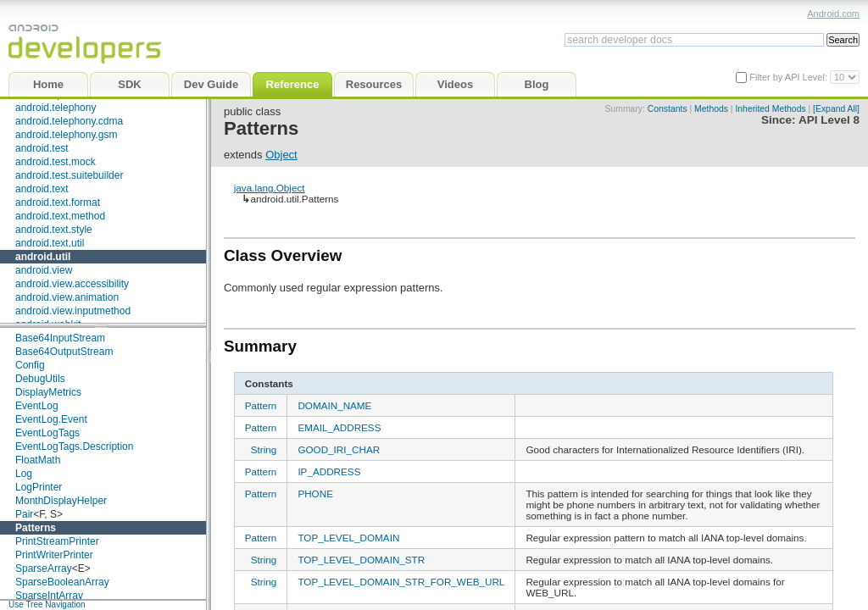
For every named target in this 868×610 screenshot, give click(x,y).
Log (24, 474)
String (264, 449)
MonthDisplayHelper (61, 501)
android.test (42, 148)
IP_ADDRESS (329, 471)
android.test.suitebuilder (69, 175)
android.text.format (58, 202)
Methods (711, 109)
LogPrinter (39, 487)
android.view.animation (67, 297)
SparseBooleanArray (62, 582)
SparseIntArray (49, 596)
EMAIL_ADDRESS (339, 427)
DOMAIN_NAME (334, 405)
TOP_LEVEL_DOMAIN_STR (361, 560)
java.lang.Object (270, 188)
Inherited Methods (770, 109)
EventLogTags (47, 433)
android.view (44, 270)
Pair (24, 514)
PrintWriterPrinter (54, 555)
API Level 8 (829, 120)
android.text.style (54, 230)
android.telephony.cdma (69, 121)
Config (30, 365)
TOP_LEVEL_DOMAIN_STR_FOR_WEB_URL (401, 582)
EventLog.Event (51, 419)
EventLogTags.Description (74, 446)
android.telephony (56, 108)
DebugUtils (40, 379)
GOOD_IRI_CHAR (339, 449)
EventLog (37, 406)
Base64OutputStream (64, 352)
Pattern (261, 405)
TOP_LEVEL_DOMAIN (348, 538)
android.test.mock (56, 162)
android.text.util (50, 243)
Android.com (833, 14)
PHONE (315, 494)
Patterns (36, 528)
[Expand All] (836, 109)
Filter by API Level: (790, 77)
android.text (42, 189)
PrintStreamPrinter (57, 541)
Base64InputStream (60, 338)
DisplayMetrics (48, 392)
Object (281, 155)
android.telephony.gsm (67, 135)
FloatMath (38, 460)
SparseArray (44, 568)
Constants (668, 109)
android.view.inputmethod (73, 311)
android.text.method (60, 216)
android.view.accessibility (72, 284)
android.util (43, 257)
